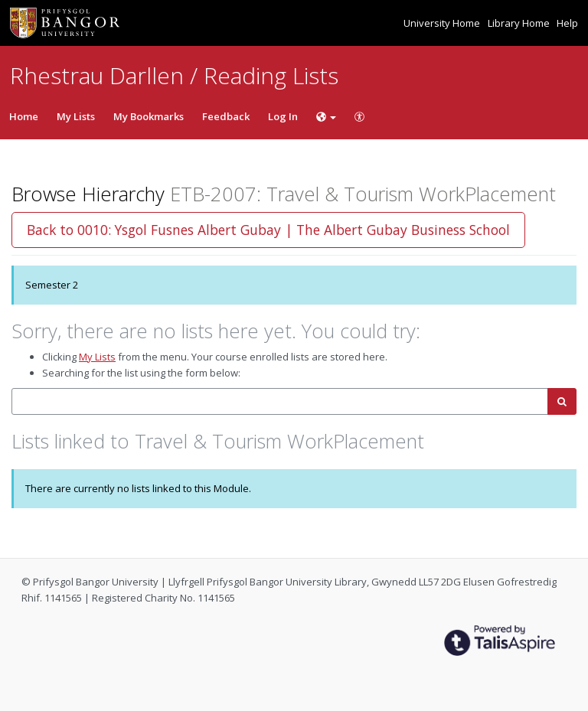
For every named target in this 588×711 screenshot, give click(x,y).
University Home (443, 23)
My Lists (76, 116)
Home (24, 116)
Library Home (520, 23)
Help (567, 23)
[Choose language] (326, 116)
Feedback (226, 116)
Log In (283, 116)
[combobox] (280, 401)
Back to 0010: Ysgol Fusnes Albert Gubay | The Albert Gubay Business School (268, 230)
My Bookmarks (149, 116)
